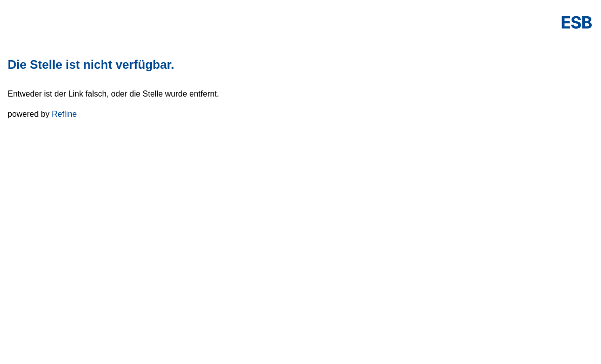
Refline (64, 114)
